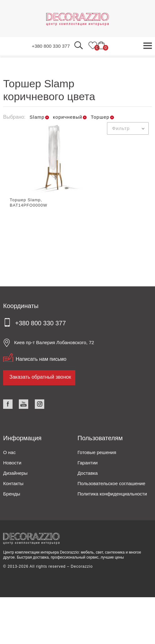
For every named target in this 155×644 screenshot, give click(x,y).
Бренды (12, 494)
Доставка (88, 473)
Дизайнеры (15, 473)
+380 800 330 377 (51, 46)
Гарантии (88, 463)
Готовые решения (97, 452)
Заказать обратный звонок (40, 377)
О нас (9, 452)
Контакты (13, 483)
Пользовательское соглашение (111, 483)
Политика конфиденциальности (112, 494)
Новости (12, 463)
